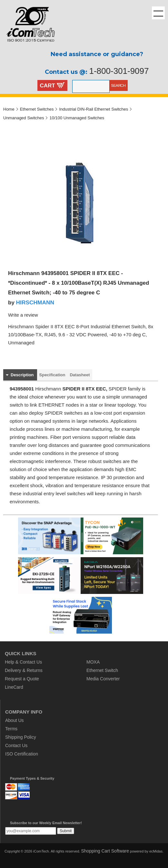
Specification (52, 375)
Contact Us (16, 745)
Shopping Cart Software (105, 851)
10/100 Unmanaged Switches (77, 118)
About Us (15, 720)
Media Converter (103, 679)
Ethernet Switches (37, 109)
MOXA (93, 662)
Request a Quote (22, 679)
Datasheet (80, 375)
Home (9, 109)
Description (22, 375)
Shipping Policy (21, 737)
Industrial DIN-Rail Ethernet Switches (94, 109)
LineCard (14, 687)
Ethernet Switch (102, 670)
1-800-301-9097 (119, 71)
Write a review (23, 315)
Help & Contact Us (23, 662)
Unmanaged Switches (24, 118)
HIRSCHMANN (35, 302)
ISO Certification (22, 754)
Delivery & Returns (24, 670)
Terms (11, 729)
